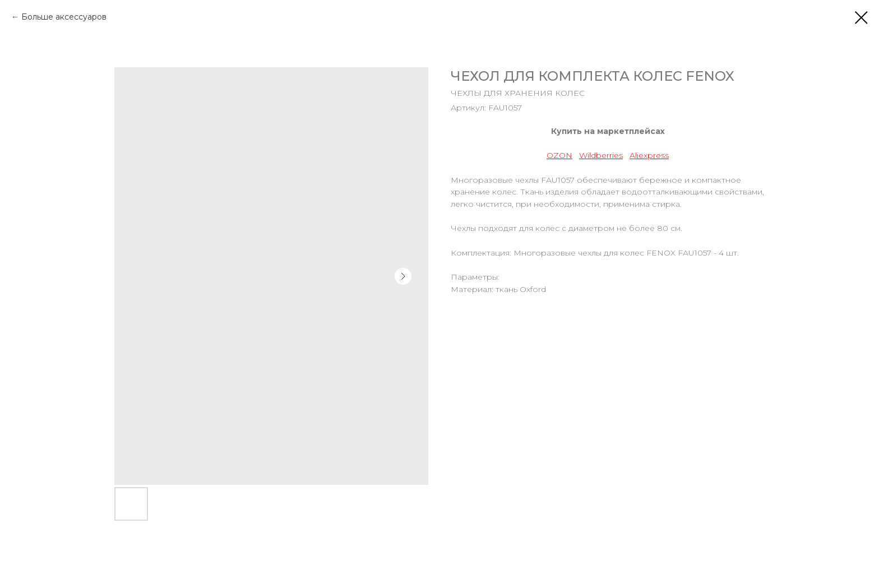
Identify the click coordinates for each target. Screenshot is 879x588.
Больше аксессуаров (64, 17)
